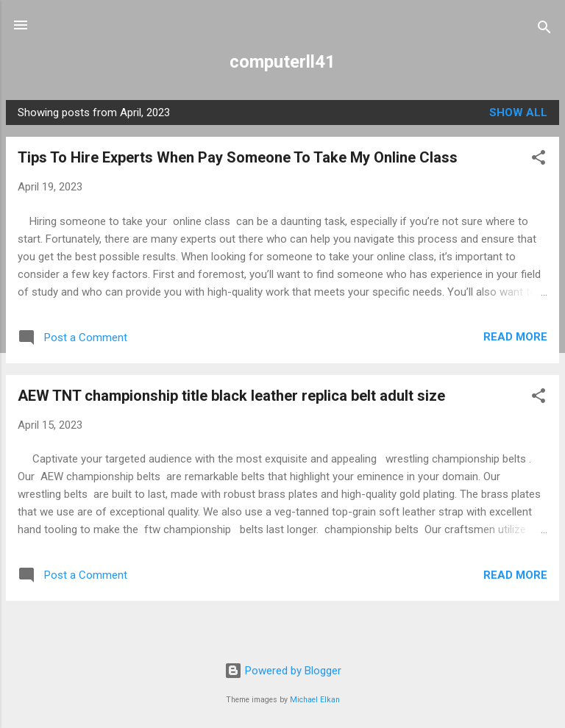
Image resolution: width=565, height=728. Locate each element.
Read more (515, 337)
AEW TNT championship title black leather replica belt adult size (231, 396)
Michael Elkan (315, 700)
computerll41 (282, 62)
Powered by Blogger (283, 671)
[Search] (544, 30)
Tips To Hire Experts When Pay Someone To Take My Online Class (238, 157)
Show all (518, 113)
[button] (539, 160)
